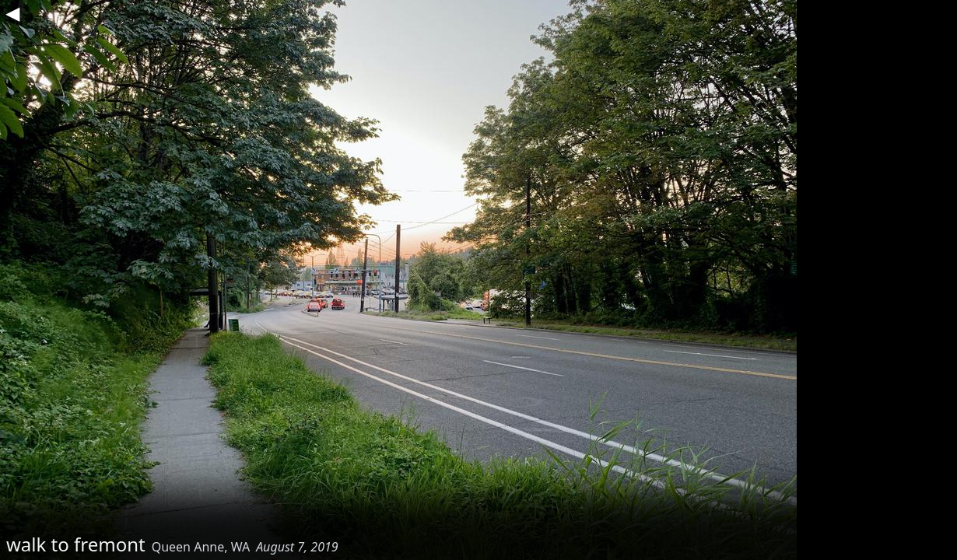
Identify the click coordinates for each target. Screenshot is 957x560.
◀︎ (12, 12)
